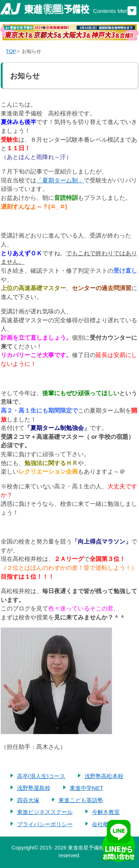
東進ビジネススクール (45, 812)
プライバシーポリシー (45, 824)
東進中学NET (87, 788)
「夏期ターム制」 (60, 180)
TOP (11, 51)
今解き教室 (106, 812)
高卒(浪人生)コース (41, 776)
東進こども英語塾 (81, 800)
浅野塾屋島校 (34, 788)
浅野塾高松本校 (104, 776)
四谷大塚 (28, 800)
